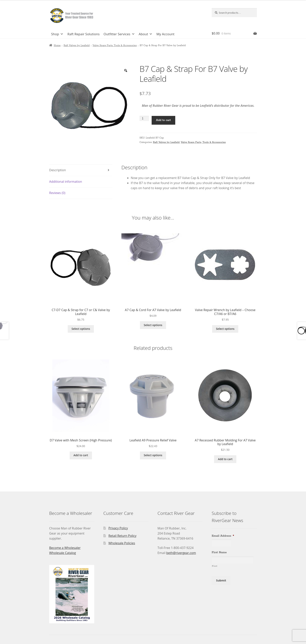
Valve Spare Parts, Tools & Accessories (115, 45)
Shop (57, 34)
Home (57, 45)
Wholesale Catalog (63, 553)
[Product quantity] (144, 118)
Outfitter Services (119, 34)
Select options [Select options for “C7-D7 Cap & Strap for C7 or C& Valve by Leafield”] (81, 329)
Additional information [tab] (66, 182)
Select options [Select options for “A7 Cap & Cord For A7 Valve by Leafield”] (153, 325)
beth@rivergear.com (181, 553)
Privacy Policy (118, 528)
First (215, 566)
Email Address (223, 536)
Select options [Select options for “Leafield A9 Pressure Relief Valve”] (153, 455)
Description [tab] (57, 170)
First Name (219, 552)
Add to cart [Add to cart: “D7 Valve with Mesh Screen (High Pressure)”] (81, 455)
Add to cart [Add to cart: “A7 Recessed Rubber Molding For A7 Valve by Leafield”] (225, 459)
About (146, 34)
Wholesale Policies (122, 543)
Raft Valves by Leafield (77, 45)
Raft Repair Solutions (83, 34)
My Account (165, 34)
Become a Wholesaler (65, 548)
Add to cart (163, 120)
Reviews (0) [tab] (57, 193)
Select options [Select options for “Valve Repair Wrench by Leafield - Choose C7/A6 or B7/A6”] (225, 329)
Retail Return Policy (122, 536)
